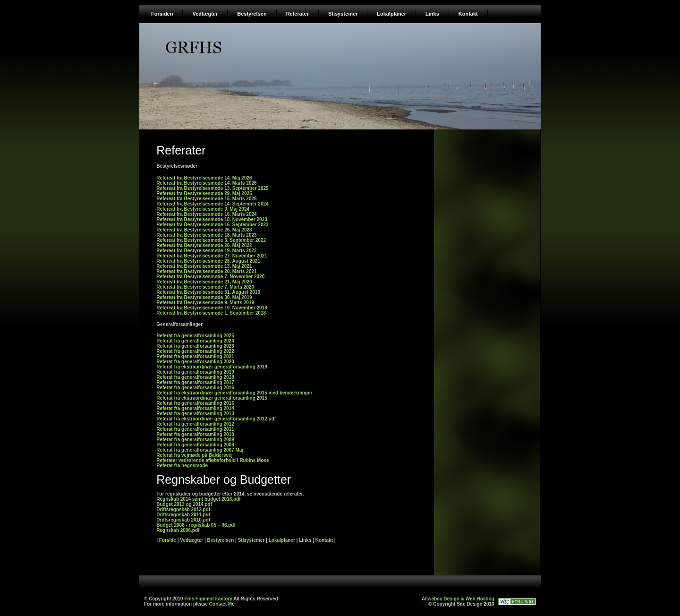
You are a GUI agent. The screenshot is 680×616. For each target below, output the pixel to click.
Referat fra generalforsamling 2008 (195, 445)
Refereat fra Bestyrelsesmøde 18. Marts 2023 (206, 235)
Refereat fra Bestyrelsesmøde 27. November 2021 (212, 256)
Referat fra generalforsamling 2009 (195, 440)
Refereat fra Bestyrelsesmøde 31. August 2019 (208, 292)
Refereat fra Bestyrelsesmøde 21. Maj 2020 (204, 282)
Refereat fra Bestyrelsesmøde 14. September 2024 (212, 204)
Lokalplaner (391, 14)
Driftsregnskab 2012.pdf (183, 509)
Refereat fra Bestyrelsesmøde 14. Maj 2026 (204, 178)
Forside (168, 540)
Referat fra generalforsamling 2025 (195, 336)
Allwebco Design (441, 599)
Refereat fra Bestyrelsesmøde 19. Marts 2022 (206, 251)
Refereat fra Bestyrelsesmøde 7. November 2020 (210, 277)
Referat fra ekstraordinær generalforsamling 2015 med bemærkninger (234, 393)
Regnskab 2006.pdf (178, 530)
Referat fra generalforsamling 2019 (195, 372)
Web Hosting (480, 599)
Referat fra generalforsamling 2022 (195, 351)
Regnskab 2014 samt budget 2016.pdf (198, 499)
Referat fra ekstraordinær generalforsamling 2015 (212, 398)
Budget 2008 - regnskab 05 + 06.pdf (196, 525)
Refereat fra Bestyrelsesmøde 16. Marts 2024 (206, 214)
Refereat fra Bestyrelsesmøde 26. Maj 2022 (204, 245)
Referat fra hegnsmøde (182, 466)
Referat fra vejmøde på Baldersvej (194, 455)
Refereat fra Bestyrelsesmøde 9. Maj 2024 (203, 209)
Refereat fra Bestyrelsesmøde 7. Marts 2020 (205, 287)
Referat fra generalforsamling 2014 (195, 408)
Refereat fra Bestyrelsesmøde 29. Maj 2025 (204, 193)
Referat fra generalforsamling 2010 (195, 434)
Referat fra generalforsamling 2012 (195, 424)
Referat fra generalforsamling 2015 (195, 403)
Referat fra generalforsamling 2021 (195, 356)
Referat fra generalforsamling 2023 (195, 346)
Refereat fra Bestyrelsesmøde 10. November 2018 (212, 308)
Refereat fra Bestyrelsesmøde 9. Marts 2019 (205, 303)
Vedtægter (205, 14)
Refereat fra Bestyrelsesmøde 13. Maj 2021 (204, 266)
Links (432, 14)
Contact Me (222, 604)
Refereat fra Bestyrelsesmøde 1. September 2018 (211, 313)
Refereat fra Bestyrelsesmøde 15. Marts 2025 (206, 199)
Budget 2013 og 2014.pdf (184, 504)
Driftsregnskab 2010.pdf (183, 520)
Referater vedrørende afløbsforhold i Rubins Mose (212, 460)
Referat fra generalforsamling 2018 (195, 377)
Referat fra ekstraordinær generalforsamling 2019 (212, 367)
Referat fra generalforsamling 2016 (195, 388)
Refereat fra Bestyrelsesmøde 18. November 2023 (212, 219)
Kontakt (468, 14)
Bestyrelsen (252, 14)
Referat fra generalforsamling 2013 (195, 414)
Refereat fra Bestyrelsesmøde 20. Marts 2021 (206, 271)
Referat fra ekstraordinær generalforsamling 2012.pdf (216, 419)
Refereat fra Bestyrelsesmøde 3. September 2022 (211, 240)
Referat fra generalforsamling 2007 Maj (200, 450)
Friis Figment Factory (208, 599)
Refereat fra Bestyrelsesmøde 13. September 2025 (212, 188)
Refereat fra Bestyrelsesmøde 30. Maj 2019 (204, 297)
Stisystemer (343, 14)
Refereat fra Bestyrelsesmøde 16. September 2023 (212, 225)
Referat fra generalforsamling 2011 (195, 429)
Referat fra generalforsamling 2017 (195, 382)
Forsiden (162, 14)
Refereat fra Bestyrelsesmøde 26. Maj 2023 (204, 230)
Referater (297, 14)
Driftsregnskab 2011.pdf (183, 515)
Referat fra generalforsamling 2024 (195, 341)
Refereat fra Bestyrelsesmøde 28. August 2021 (208, 261)
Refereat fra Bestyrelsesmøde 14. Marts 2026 (206, 183)
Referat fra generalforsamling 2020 (195, 362)
